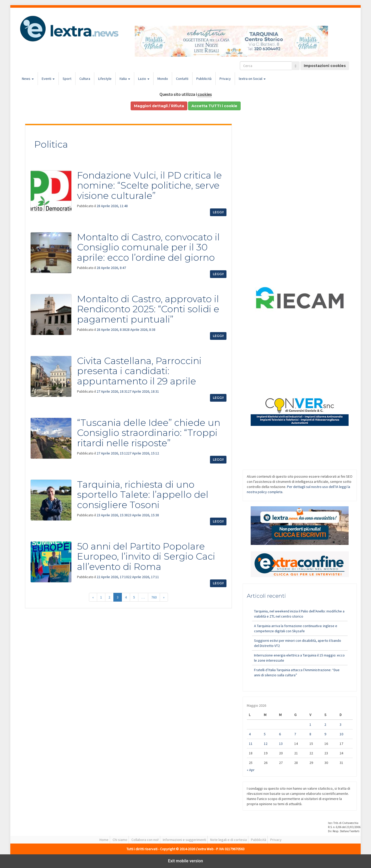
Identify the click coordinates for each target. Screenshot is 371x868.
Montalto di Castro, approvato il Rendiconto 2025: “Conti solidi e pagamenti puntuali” (148, 309)
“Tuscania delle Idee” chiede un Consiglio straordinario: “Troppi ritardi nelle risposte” (149, 433)
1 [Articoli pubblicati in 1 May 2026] (310, 724)
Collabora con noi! (145, 840)
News (28, 79)
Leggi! (218, 212)
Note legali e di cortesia (229, 840)
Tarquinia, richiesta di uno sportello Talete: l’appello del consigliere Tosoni (143, 495)
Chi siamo (120, 840)
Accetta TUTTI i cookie (214, 106)
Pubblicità (204, 79)
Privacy (225, 79)
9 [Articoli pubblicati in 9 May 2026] (325, 734)
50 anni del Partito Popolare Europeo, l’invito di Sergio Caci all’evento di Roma (146, 556)
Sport (67, 79)
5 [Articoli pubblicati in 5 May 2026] (265, 734)
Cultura (85, 79)
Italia (125, 79)
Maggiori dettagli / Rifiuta (159, 106)
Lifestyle (105, 79)
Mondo (163, 79)
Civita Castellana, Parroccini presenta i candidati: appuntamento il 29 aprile (139, 371)
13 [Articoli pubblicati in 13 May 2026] (281, 744)
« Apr (251, 770)
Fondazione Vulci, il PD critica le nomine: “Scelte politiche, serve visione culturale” (149, 185)
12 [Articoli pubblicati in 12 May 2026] (266, 744)
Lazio (144, 79)
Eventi (48, 79)
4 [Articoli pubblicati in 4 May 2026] (250, 734)
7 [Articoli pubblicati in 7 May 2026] (295, 734)
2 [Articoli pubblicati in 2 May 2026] (325, 724)
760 (154, 597)
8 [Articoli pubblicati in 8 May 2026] (310, 734)
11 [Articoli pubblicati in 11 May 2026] (251, 744)
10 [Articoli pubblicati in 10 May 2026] (341, 734)
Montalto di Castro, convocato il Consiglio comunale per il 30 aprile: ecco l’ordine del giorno (148, 247)
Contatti (182, 79)
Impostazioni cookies (325, 66)
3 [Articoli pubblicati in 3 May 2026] (340, 724)
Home (104, 840)
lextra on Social (252, 79)
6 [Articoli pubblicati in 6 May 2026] (280, 734)
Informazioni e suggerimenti (184, 840)
